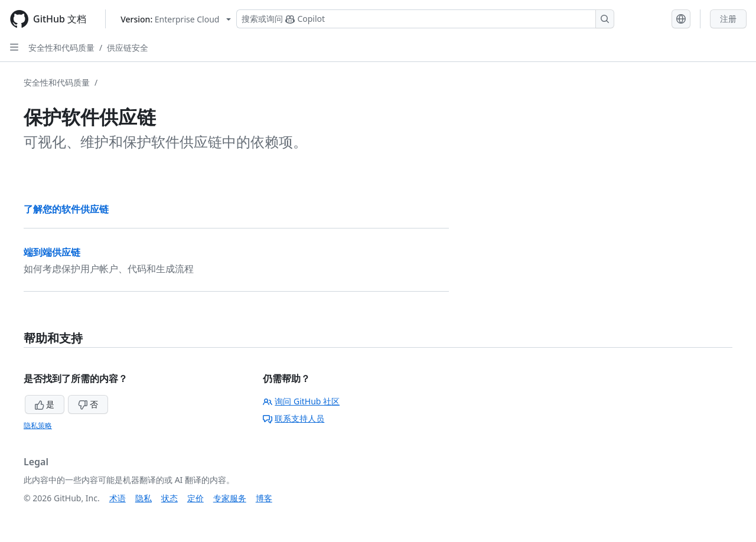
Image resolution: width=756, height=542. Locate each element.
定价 (195, 498)
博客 (264, 498)
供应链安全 (128, 48)
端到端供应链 (52, 252)
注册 (728, 19)
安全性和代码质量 (61, 48)
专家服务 (230, 498)
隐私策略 (38, 425)
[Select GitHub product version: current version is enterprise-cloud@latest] (176, 19)
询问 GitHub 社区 (301, 401)
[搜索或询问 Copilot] (425, 19)
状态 (170, 498)
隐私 (144, 498)
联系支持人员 (294, 418)
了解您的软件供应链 (66, 209)
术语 (118, 498)
